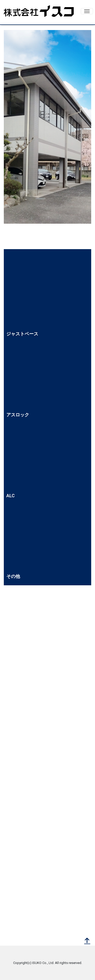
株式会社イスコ (39, 11)
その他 (13, 576)
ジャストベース (22, 334)
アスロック (18, 415)
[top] (87, 941)
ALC (11, 496)
